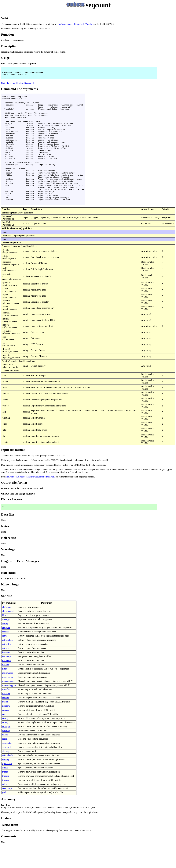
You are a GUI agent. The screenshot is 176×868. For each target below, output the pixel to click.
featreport (6, 684)
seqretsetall (7, 766)
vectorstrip (7, 812)
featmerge (7, 680)
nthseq (5, 746)
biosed (5, 639)
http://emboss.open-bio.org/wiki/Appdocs (75, 24)
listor (4, 692)
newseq (5, 721)
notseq (5, 742)
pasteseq (6, 754)
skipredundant (8, 779)
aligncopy (7, 630)
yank (4, 816)
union (5, 808)
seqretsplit (7, 771)
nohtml (5, 725)
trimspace (6, 804)
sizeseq (5, 775)
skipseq (5, 783)
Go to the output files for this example (18, 85)
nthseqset (6, 750)
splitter (5, 791)
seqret (5, 762)
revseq (5, 758)
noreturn (6, 729)
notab (5, 738)
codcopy (6, 643)
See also (7, 619)
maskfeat (6, 713)
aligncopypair (8, 635)
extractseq (7, 672)
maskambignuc (9, 705)
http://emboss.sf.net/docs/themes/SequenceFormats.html (30, 500)
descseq (6, 655)
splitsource (7, 787)
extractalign (7, 663)
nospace (6, 733)
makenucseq (8, 696)
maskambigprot (9, 709)
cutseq (5, 647)
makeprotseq (8, 700)
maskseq (6, 717)
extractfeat (7, 668)
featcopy (6, 676)
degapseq (6, 651)
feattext (5, 688)
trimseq (5, 799)
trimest (5, 795)
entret (5, 659)
